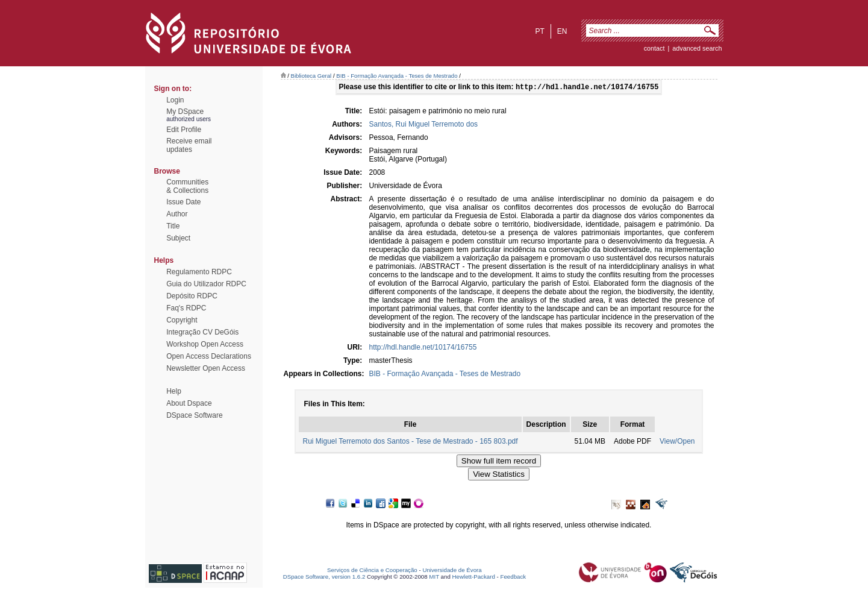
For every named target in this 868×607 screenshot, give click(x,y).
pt (539, 31)
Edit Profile (184, 130)
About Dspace (189, 403)
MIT (434, 578)
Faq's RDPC (186, 308)
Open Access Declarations (209, 356)
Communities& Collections (187, 186)
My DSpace (185, 112)
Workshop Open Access (205, 344)
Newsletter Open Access (206, 368)
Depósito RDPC (192, 296)
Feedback (513, 578)
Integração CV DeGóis (202, 332)
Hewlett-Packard (474, 578)
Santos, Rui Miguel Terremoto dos (424, 125)
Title (173, 226)
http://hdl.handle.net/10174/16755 (423, 348)
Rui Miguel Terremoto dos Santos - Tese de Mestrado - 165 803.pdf (410, 442)
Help (174, 391)
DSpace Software (194, 415)
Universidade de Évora (452, 571)
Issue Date (183, 202)
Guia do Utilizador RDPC (206, 284)
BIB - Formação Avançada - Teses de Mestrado (397, 76)
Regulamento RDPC (199, 272)
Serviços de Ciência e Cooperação (372, 571)
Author (177, 214)
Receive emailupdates (189, 145)
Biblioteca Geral (311, 76)
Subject (178, 238)
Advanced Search (697, 48)
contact (654, 48)
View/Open (677, 442)
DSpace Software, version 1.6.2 (324, 578)
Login (175, 100)
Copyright (182, 320)
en (562, 31)
